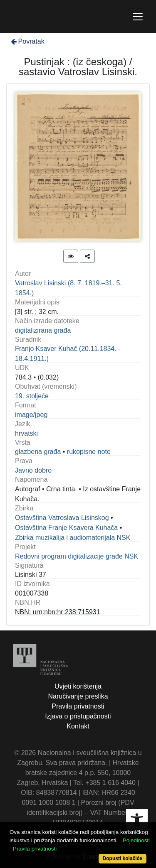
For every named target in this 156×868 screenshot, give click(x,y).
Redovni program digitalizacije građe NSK (77, 556)
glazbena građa (38, 452)
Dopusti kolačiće (123, 858)
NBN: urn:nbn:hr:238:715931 (58, 612)
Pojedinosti (136, 840)
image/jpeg (31, 415)
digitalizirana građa (43, 330)
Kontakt (78, 726)
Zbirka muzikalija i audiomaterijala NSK (73, 538)
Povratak (27, 41)
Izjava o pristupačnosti (78, 716)
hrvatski (26, 433)
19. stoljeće (32, 396)
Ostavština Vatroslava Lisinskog (62, 518)
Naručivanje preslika (78, 696)
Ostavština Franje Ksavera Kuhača (66, 528)
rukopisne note (89, 452)
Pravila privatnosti (78, 706)
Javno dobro (33, 470)
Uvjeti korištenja (78, 686)
